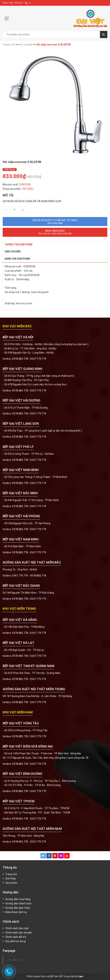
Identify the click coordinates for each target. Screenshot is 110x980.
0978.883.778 (20, 359)
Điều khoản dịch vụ (16, 912)
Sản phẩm (11, 883)
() (30, 3)
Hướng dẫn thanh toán (18, 903)
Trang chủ (11, 874)
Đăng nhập (8, 3)
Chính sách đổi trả (16, 937)
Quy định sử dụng (15, 941)
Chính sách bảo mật (17, 928)
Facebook (15, 960)
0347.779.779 (38, 359)
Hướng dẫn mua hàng (18, 899)
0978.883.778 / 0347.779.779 (29, 736)
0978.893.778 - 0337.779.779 (29, 819)
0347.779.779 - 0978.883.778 (29, 576)
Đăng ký (19, 3)
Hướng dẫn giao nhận (18, 908)
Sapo (80, 976)
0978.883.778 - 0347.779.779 (29, 552)
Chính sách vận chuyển (19, 933)
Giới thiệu (11, 878)
